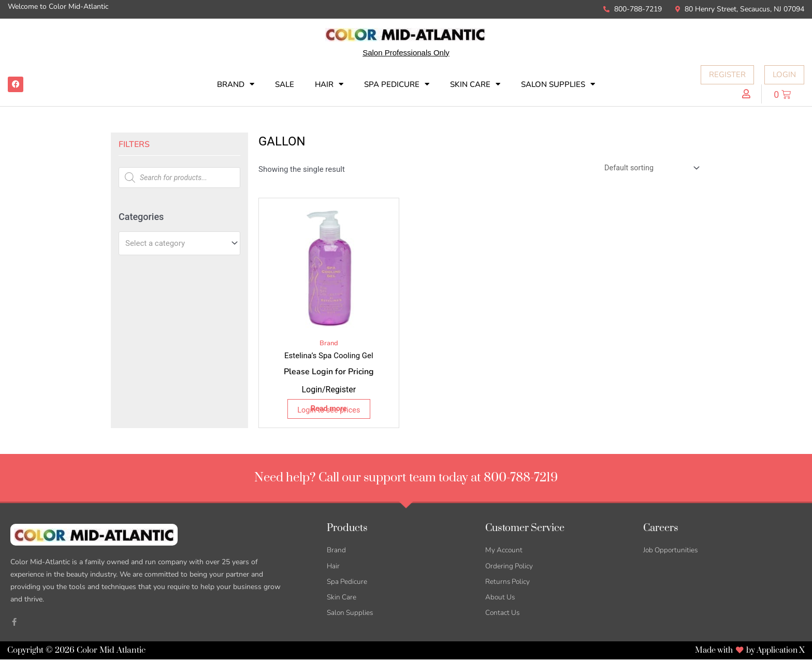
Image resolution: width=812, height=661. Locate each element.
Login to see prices (329, 411)
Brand (236, 84)
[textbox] (175, 243)
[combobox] (179, 243)
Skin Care (475, 84)
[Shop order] (648, 169)
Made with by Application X (746, 652)
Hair (329, 84)
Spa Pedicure (397, 84)
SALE (285, 84)
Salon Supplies (558, 84)
